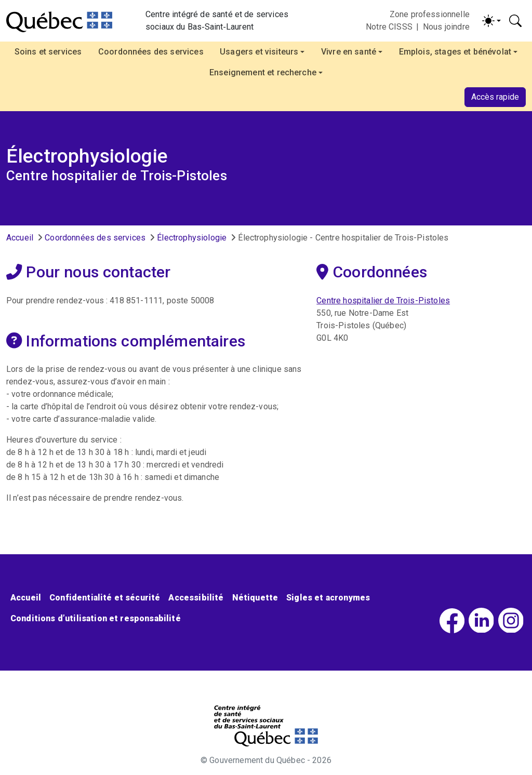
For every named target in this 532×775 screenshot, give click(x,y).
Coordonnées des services (151, 52)
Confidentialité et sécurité (105, 598)
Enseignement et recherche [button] (263, 72)
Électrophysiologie (192, 238)
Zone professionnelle (430, 14)
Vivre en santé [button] (349, 52)
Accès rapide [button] (495, 97)
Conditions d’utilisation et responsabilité (96, 618)
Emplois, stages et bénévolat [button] (455, 52)
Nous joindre (446, 27)
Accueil (20, 238)
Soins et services (48, 52)
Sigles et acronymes (328, 598)
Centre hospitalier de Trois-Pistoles (383, 300)
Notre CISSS (389, 27)
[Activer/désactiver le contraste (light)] (491, 21)
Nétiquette (255, 598)
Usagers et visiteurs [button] (259, 52)
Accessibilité (196, 598)
